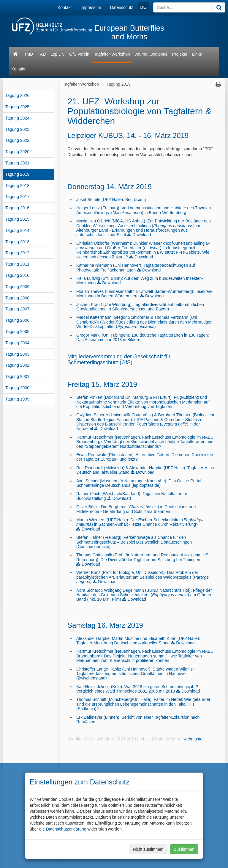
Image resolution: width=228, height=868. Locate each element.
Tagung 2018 (17, 186)
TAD (42, 54)
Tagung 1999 (17, 399)
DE (143, 7)
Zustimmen (184, 849)
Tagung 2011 (17, 264)
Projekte (180, 54)
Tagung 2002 (17, 365)
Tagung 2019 (17, 174)
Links (197, 54)
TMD (28, 54)
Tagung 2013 (17, 242)
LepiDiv (57, 54)
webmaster (194, 739)
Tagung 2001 (17, 376)
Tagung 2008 (17, 298)
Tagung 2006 (17, 320)
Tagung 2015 (17, 219)
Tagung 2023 (17, 129)
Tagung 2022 (17, 140)
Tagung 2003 (17, 354)
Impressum (91, 7)
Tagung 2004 (17, 343)
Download (142, 235)
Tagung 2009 (17, 287)
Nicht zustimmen (148, 849)
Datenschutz (122, 7)
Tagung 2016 (17, 208)
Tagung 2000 (17, 388)
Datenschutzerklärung (66, 829)
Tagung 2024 (17, 118)
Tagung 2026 (17, 95)
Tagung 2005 (17, 332)
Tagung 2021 (17, 163)
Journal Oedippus (151, 54)
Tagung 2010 (17, 275)
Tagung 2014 (17, 230)
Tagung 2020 (17, 152)
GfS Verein (79, 54)
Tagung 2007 (17, 309)
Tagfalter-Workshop (112, 54)
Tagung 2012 (17, 253)
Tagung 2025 (17, 107)
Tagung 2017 (17, 197)
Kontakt (65, 7)
